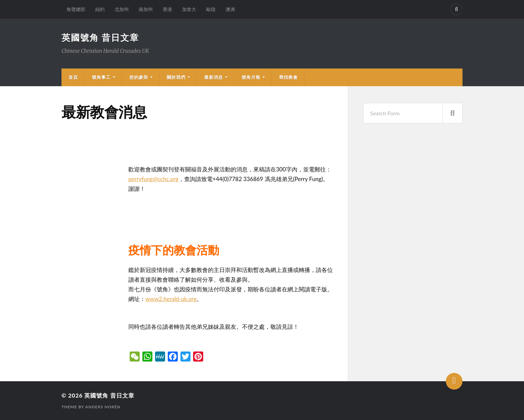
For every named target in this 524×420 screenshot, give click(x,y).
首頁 (73, 77)
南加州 (146, 9)
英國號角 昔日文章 (100, 37)
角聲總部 (76, 9)
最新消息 (214, 77)
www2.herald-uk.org (171, 299)
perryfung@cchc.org (153, 179)
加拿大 (189, 9)
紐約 (100, 9)
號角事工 (101, 77)
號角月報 (251, 77)
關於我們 (176, 77)
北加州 (122, 9)
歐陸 (211, 9)
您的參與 (139, 77)
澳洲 (230, 9)
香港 (167, 9)
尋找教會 (288, 77)
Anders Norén (103, 407)
